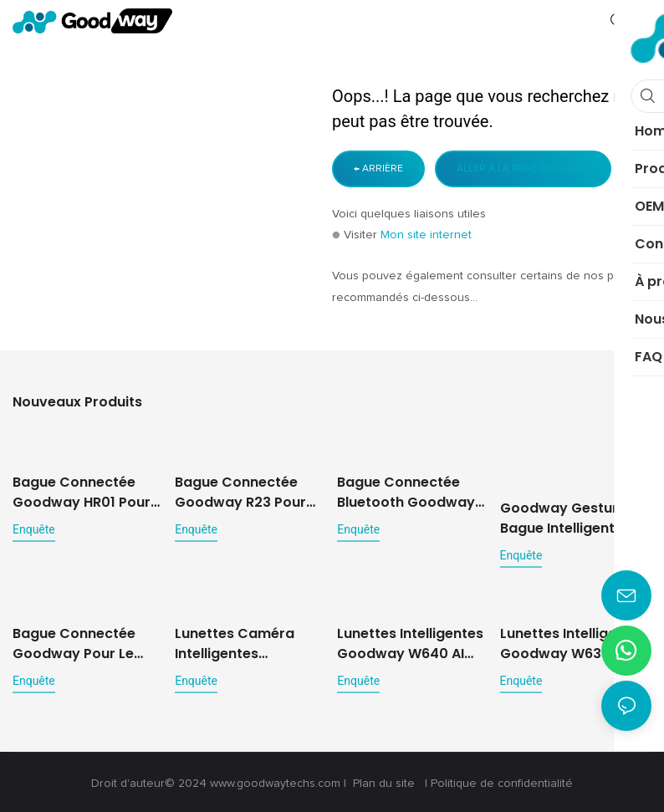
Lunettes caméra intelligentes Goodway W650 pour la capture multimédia (248, 641)
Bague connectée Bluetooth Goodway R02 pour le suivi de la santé (406, 492)
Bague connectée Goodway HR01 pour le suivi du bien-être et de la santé (82, 492)
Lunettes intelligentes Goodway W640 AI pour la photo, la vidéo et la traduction (410, 641)
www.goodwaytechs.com (277, 780)
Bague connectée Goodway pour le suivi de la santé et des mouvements (79, 628)
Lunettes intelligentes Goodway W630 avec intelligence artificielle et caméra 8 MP (575, 641)
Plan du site (384, 780)
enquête (34, 529)
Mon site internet (426, 235)
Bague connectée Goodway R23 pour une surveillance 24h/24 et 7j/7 (240, 479)
